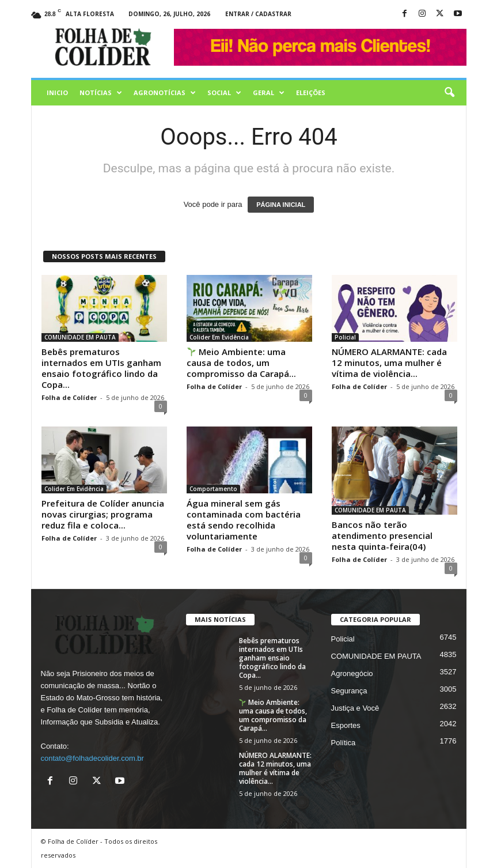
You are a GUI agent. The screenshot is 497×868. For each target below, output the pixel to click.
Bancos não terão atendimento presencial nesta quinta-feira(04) (382, 535)
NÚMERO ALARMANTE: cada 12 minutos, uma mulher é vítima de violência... (389, 363)
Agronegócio (352, 673)
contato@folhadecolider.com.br (92, 758)
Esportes (346, 725)
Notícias (101, 93)
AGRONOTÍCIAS (165, 93)
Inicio (57, 93)
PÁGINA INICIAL (281, 205)
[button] (449, 93)
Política (344, 743)
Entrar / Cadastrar (258, 14)
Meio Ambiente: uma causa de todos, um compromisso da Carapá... (241, 363)
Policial (345, 337)
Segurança (349, 691)
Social (224, 93)
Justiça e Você (355, 708)
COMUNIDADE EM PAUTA (80, 337)
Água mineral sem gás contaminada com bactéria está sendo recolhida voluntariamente (244, 520)
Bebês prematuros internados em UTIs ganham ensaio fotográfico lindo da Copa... (101, 368)
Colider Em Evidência (219, 337)
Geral (269, 93)
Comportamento (213, 489)
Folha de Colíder (69, 397)
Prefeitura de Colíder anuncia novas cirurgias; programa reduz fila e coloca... (103, 514)
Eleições (311, 93)
